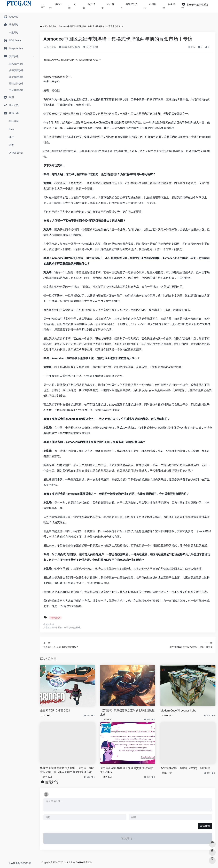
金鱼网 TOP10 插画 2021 (55, 711)
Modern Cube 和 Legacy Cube (178, 711)
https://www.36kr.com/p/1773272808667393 (71, 60)
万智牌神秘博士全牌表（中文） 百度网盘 (185, 768)
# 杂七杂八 (55, 618)
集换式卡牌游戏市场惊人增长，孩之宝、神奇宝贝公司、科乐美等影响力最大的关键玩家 (67, 770)
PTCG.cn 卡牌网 (65, 862)
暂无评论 (52, 782)
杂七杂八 (53, 26)
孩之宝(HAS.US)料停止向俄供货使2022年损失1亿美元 (127, 770)
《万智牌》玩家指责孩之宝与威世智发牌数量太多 (127, 713)
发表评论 (205, 826)
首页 (45, 26)
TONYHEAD (90, 47)
